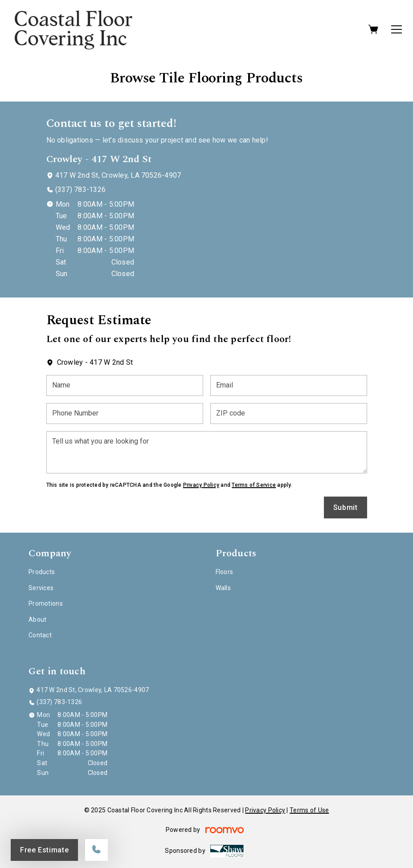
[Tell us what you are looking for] (207, 452)
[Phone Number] (125, 414)
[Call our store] (96, 850)
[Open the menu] (397, 29)
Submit (346, 507)
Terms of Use (309, 810)
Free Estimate (44, 850)
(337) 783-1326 (80, 189)
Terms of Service (254, 485)
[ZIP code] (289, 414)
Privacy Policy (201, 485)
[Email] (289, 385)
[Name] (125, 385)
